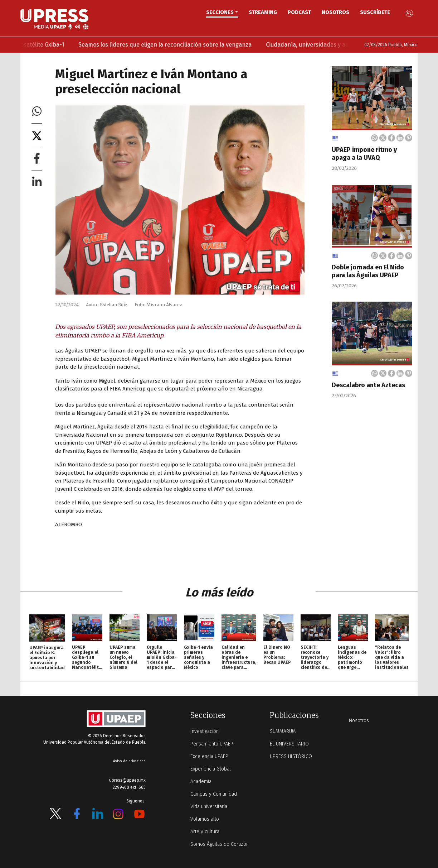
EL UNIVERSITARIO (289, 744)
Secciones (220, 12)
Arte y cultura (205, 832)
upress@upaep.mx (127, 780)
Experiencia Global (211, 769)
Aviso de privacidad (129, 761)
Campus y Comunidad (214, 794)
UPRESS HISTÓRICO (291, 756)
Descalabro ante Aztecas (368, 385)
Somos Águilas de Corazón (220, 844)
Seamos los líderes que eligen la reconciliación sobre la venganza (190, 45)
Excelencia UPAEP (209, 756)
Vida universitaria (209, 807)
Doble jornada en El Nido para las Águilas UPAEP (368, 271)
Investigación (205, 731)
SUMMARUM (283, 731)
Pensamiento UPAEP (212, 744)
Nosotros (335, 12)
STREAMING (263, 12)
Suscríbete (375, 12)
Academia (201, 781)
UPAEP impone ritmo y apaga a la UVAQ (364, 154)
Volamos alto (205, 819)
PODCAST (299, 12)
